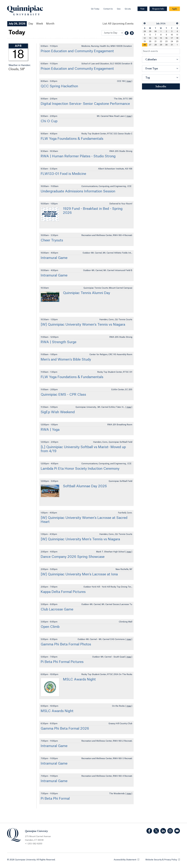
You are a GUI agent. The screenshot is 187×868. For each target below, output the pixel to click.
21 (156, 41)
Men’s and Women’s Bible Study (66, 360)
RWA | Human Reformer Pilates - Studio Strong (78, 156)
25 (177, 41)
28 (145, 31)
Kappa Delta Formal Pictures (63, 592)
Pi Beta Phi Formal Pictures (62, 662)
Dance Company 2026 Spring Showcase (73, 557)
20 (150, 41)
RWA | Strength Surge (59, 342)
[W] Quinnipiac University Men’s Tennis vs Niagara (80, 539)
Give (119, 9)
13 (150, 38)
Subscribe (161, 87)
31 (172, 45)
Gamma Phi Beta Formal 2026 (65, 729)
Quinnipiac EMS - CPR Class (63, 395)
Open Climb (50, 627)
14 (156, 38)
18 (177, 38)
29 (150, 31)
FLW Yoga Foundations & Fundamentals (72, 139)
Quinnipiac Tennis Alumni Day (87, 293)
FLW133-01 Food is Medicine (63, 174)
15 (161, 38)
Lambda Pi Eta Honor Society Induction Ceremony (80, 469)
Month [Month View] (50, 24)
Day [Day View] (31, 24)
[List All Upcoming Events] (118, 24)
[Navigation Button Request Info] (158, 9)
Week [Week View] (40, 24)
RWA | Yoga (50, 430)
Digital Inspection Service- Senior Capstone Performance (85, 104)
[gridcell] (145, 45)
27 (150, 45)
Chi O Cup (49, 121)
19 (145, 41)
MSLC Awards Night (79, 680)
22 (161, 41)
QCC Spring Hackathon (59, 86)
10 (172, 35)
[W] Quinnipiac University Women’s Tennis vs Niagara (83, 325)
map (129, 81)
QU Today (95, 9)
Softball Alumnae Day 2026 (85, 486)
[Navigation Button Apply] (175, 9)
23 (166, 41)
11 (177, 35)
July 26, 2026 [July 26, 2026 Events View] (17, 24)
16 (166, 38)
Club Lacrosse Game (57, 609)
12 (145, 38)
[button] (145, 23)
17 (172, 38)
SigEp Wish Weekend (58, 412)
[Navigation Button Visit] (142, 9)
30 (156, 31)
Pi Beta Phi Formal (55, 799)
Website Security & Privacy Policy (163, 860)
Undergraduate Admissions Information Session (78, 191)
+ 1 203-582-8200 (34, 844)
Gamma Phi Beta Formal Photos (66, 644)
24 (172, 41)
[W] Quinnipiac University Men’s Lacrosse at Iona (79, 574)
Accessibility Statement (126, 860)
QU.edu (128, 9)
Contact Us (108, 9)
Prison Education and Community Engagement (77, 51)
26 (145, 45)
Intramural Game (54, 258)
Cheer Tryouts (52, 240)
